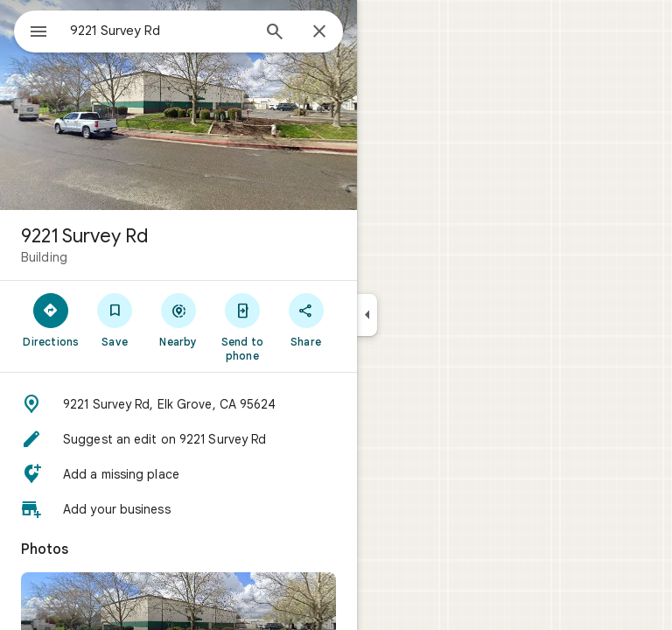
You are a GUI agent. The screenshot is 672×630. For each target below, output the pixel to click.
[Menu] (38, 33)
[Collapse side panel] (367, 315)
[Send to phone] (242, 326)
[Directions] (51, 319)
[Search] (275, 33)
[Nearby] (179, 319)
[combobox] (160, 31)
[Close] (319, 32)
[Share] (306, 319)
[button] (178, 404)
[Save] (115, 319)
